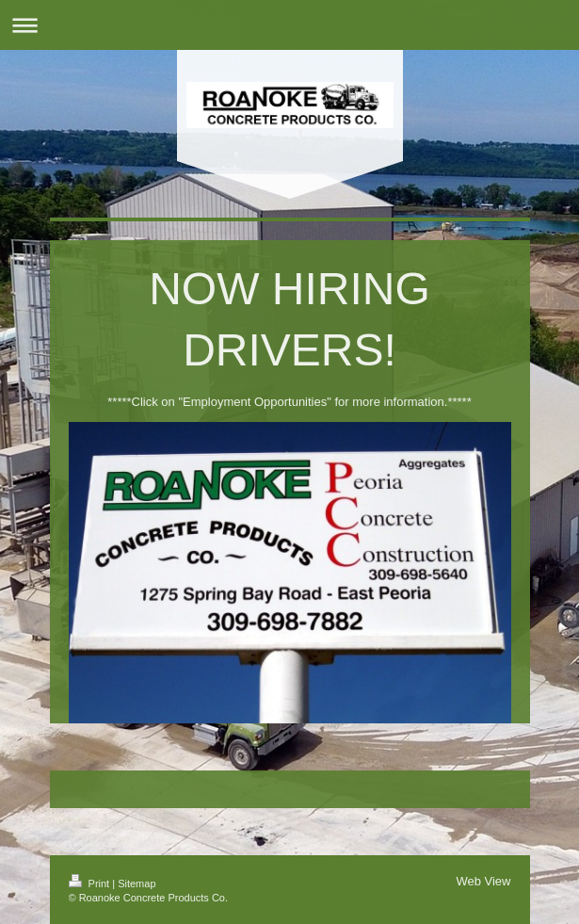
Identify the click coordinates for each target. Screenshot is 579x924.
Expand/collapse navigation (289, 25)
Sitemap (137, 883)
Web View (483, 881)
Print (91, 883)
